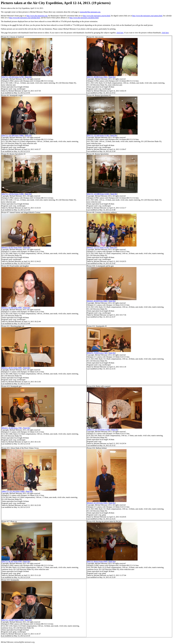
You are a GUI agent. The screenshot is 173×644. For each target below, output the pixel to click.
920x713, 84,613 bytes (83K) (97, 561)
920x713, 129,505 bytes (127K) (13, 77)
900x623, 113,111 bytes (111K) (98, 247)
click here (120, 33)
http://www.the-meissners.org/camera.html (147, 16)
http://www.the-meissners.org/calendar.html (24, 18)
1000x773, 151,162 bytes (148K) (13, 491)
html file (28, 77)
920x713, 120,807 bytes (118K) (13, 620)
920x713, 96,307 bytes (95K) (12, 561)
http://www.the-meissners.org (37, 16)
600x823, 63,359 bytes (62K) (97, 503)
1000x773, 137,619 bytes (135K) (99, 430)
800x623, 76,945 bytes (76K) (12, 428)
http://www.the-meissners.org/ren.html (96, 16)
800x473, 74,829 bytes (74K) (97, 353)
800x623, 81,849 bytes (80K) (12, 308)
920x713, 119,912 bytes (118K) (13, 194)
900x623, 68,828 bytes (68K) (97, 301)
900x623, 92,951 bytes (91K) (12, 247)
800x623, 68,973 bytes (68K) (12, 368)
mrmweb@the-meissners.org (90, 12)
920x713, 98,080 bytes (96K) (97, 77)
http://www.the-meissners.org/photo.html (84, 18)
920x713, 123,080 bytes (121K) (98, 194)
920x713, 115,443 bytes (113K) (98, 135)
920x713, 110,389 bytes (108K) (13, 135)
